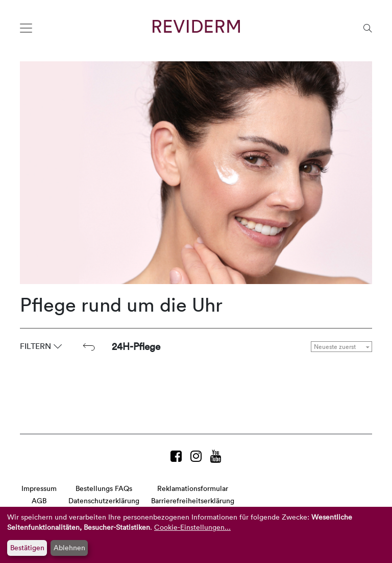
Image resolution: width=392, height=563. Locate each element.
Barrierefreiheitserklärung (193, 500)
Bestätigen (27, 547)
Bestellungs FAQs (104, 488)
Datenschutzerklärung (104, 500)
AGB (39, 500)
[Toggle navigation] (26, 28)
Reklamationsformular (193, 488)
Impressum (39, 488)
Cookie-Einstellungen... (192, 527)
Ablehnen (69, 547)
